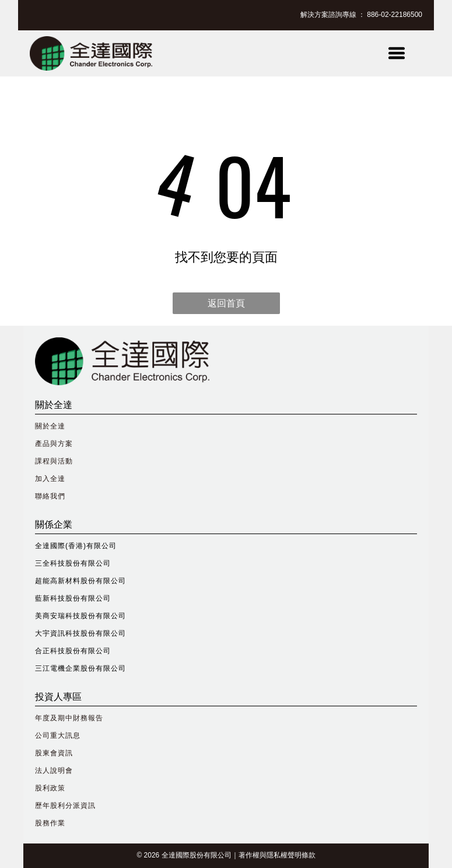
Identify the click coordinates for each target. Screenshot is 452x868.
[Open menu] (397, 53)
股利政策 (50, 788)
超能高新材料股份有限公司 (80, 581)
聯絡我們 (50, 496)
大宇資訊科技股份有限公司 (80, 633)
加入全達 (50, 479)
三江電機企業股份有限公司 (80, 668)
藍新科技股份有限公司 (73, 598)
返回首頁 (226, 303)
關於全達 (50, 426)
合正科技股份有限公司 (73, 651)
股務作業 (50, 823)
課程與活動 (54, 461)
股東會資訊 (54, 753)
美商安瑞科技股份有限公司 (80, 616)
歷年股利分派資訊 (65, 806)
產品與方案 (54, 444)
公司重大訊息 (58, 735)
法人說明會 (54, 771)
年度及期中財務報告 (69, 718)
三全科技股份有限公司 (73, 563)
